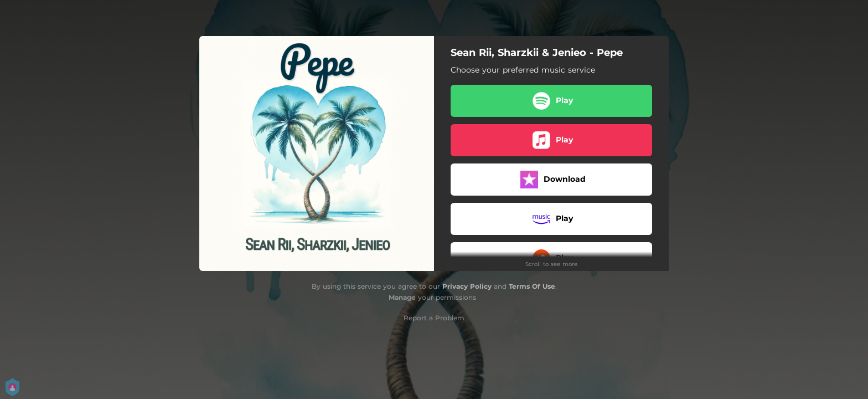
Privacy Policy (467, 286)
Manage (402, 297)
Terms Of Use (532, 286)
